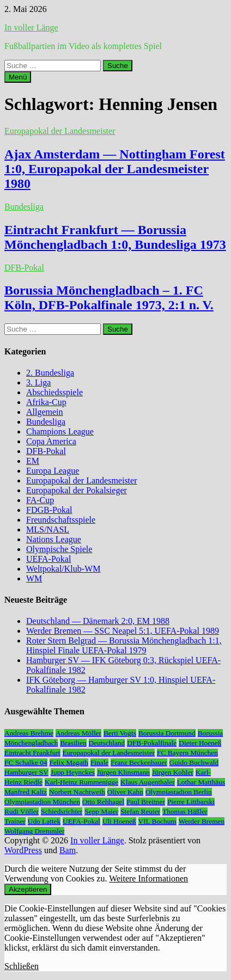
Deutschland (107, 743)
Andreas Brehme (29, 733)
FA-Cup (40, 500)
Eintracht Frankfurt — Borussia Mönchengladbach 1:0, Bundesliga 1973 (115, 237)
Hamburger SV (26, 772)
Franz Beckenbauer (139, 762)
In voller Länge (31, 27)
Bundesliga (24, 207)
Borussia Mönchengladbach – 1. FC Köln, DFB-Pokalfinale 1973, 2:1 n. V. (109, 298)
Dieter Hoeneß (200, 743)
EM (33, 461)
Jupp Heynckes (73, 772)
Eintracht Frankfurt (32, 753)
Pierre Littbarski (191, 802)
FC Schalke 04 (26, 762)
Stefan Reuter (140, 811)
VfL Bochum (157, 821)
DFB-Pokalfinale (152, 743)
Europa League (53, 471)
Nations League (54, 539)
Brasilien (73, 743)
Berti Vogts (120, 733)
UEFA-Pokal (48, 559)
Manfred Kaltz (26, 792)
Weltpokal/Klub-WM (63, 569)
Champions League (60, 431)
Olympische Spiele (59, 549)
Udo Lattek (44, 821)
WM (34, 578)
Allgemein (45, 412)
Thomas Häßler (185, 811)
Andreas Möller (78, 733)
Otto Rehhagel (103, 802)
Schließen (22, 966)
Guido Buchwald (194, 762)
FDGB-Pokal (49, 510)
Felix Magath (69, 762)
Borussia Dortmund (167, 733)
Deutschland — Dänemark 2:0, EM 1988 (98, 621)
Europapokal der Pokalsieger (77, 490)
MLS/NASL (48, 529)
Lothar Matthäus (201, 782)
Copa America (51, 441)
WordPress (23, 850)
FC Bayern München (187, 753)
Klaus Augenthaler (148, 782)
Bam (68, 850)
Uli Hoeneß (119, 821)
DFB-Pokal (24, 268)
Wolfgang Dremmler (34, 831)
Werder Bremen (202, 821)
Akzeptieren (28, 889)
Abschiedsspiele (54, 392)
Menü (18, 77)
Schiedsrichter (62, 811)
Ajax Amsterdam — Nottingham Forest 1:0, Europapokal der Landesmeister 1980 (115, 169)
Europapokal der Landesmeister (60, 131)
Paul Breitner (146, 802)
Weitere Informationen (148, 878)
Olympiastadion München (42, 802)
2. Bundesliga (50, 373)
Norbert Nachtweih (77, 792)
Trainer (15, 821)
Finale (99, 762)
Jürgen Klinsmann (123, 772)
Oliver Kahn (125, 792)
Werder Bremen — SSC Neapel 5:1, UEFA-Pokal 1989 (123, 631)
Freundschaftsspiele (61, 520)
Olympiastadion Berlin (179, 792)
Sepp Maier (101, 811)
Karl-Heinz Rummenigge (81, 782)
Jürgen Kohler (173, 772)
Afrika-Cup (46, 402)
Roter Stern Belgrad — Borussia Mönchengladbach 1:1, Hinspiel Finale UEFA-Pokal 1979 (124, 645)
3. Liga (38, 382)
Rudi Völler (22, 811)
